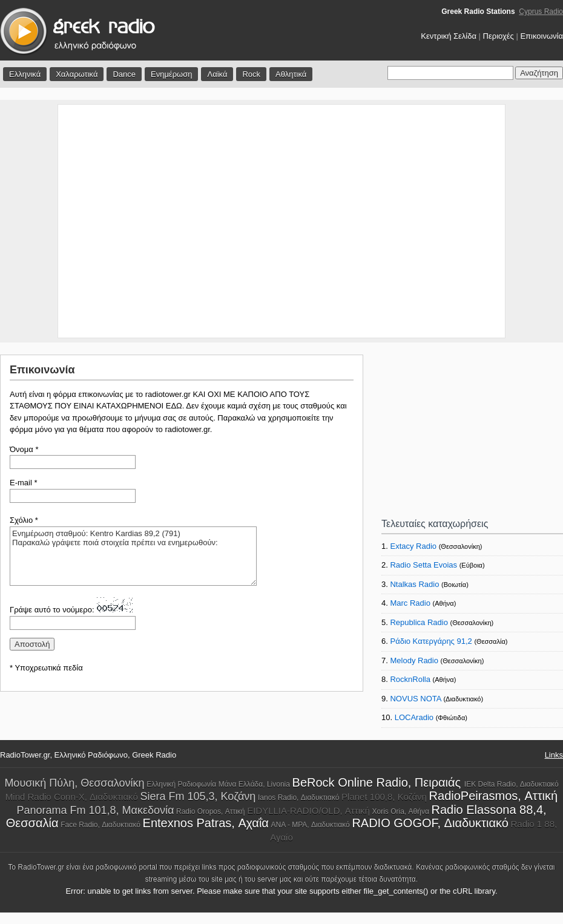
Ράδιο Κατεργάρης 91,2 (431, 641)
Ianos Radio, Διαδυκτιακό (298, 798)
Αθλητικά (291, 74)
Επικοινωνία (542, 36)
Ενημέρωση (172, 74)
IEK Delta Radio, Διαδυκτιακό (512, 784)
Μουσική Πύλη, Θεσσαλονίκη (74, 783)
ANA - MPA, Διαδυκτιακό (311, 825)
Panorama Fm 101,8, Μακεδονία (95, 810)
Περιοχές (499, 36)
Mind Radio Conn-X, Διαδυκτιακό (72, 797)
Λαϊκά (217, 74)
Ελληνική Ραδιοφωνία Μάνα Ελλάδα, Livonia (218, 784)
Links (554, 755)
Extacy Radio (413, 546)
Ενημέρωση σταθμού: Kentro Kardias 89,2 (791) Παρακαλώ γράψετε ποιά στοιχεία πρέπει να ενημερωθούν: (133, 556)
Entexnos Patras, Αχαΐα (206, 823)
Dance (124, 74)
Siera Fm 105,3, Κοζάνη (198, 796)
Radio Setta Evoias (423, 565)
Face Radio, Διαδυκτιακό (100, 825)
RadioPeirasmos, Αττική (494, 796)
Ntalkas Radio (414, 584)
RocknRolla (410, 679)
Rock (251, 74)
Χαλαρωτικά (77, 74)
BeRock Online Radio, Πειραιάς (378, 782)
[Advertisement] (114, 221)
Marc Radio (410, 603)
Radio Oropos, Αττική (211, 811)
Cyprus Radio (541, 11)
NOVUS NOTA (415, 699)
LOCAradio (414, 717)
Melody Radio (414, 660)
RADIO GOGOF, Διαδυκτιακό (430, 823)
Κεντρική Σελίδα (449, 36)
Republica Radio (419, 622)
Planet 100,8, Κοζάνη (384, 797)
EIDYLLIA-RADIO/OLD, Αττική (308, 811)
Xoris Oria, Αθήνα (401, 811)
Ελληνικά (25, 74)
